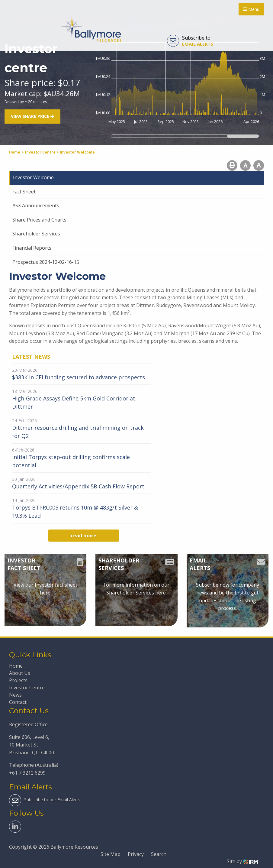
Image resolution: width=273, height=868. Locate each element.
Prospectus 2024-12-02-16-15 (46, 262)
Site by (242, 861)
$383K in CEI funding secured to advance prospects (79, 377)
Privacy (136, 854)
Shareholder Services (36, 234)
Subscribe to (190, 41)
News (15, 695)
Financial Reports (32, 248)
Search (159, 854)
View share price (32, 117)
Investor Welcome (33, 177)
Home (16, 666)
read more (84, 536)
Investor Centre (27, 688)
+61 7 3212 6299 (27, 773)
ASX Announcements (36, 206)
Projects (18, 680)
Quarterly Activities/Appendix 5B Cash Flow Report (78, 486)
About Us (20, 673)
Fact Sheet (24, 192)
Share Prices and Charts (39, 220)
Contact (18, 702)
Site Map (111, 854)
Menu (251, 9)
